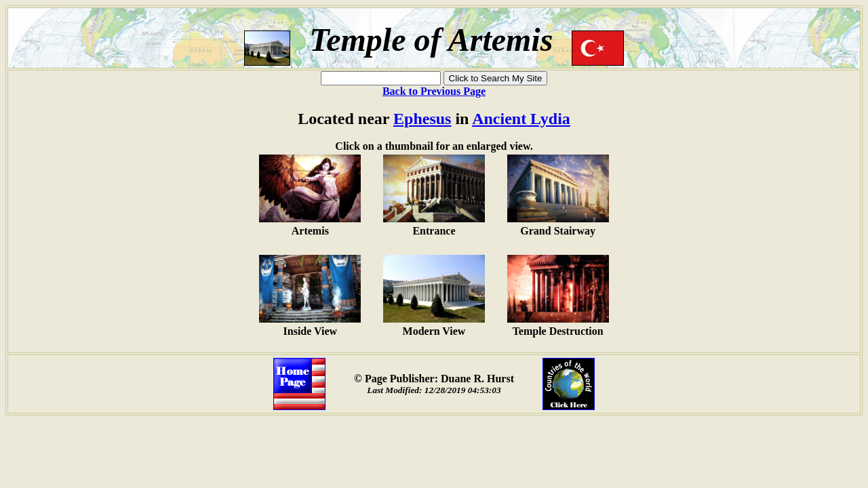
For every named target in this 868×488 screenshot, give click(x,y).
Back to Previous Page (434, 91)
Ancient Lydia (521, 119)
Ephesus (422, 119)
